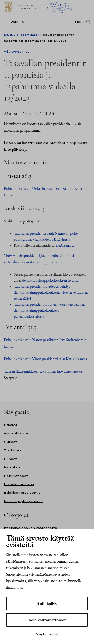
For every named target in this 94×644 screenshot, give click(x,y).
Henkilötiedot (16, 476)
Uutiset (10, 442)
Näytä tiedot (47, 634)
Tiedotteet (13, 450)
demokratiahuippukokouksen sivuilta (50, 280)
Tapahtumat (28, 35)
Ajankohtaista (16, 433)
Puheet (10, 459)
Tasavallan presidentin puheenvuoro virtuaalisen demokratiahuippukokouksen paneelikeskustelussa (50, 310)
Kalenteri (12, 467)
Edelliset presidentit (22, 493)
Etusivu (10, 35)
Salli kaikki (47, 603)
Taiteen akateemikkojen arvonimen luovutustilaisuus (43, 371)
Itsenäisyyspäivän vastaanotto (30, 528)
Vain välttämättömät (47, 620)
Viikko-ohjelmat (16, 52)
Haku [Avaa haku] (80, 22)
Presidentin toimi (19, 484)
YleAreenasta (65, 245)
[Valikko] (15, 22)
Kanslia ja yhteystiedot (23, 501)
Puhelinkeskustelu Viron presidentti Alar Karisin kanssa (45, 359)
